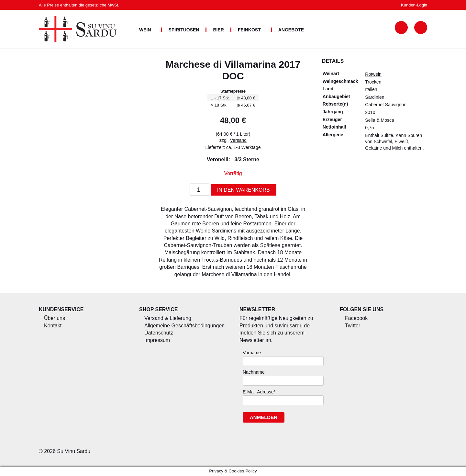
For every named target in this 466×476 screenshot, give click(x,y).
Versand (238, 140)
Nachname (254, 372)
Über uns (55, 318)
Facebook (356, 318)
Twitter (353, 326)
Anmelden (264, 417)
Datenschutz (159, 333)
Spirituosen (184, 30)
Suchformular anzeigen (401, 28)
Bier (218, 30)
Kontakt (53, 326)
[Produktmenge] (199, 190)
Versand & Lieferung (168, 318)
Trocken (373, 82)
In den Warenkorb (244, 190)
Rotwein (373, 74)
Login (414, 5)
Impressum (157, 340)
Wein (145, 30)
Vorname (252, 353)
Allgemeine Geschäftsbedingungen (184, 326)
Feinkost (249, 30)
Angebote (291, 30)
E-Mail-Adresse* (259, 392)
